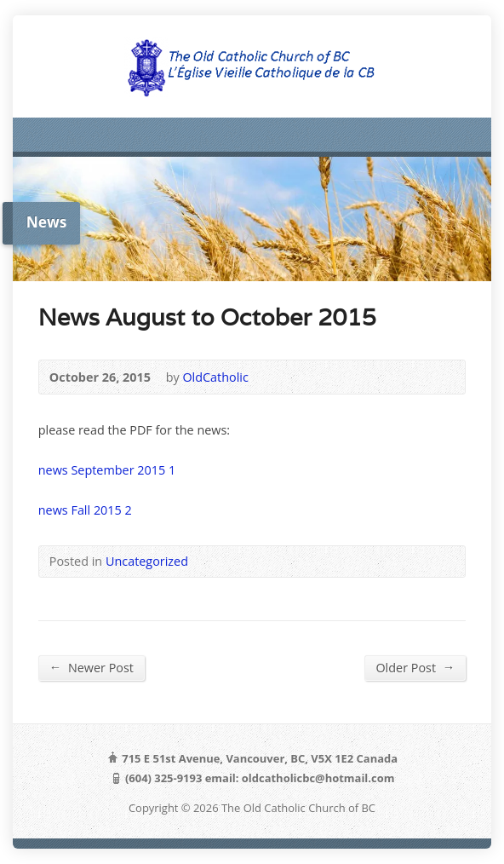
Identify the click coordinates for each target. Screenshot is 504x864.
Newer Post (92, 667)
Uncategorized (147, 561)
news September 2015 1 (107, 470)
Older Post (415, 667)
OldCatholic (215, 377)
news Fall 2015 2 (85, 510)
